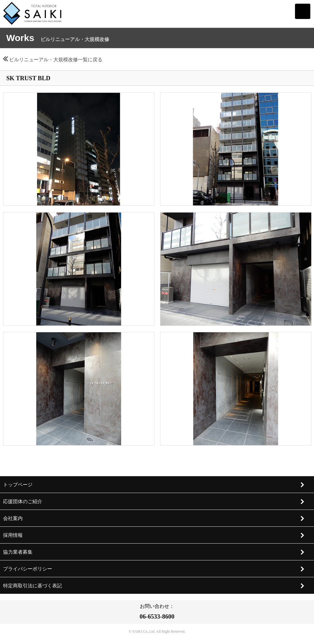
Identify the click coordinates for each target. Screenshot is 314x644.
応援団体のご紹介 (154, 502)
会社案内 (154, 518)
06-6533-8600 (157, 616)
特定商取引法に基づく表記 (154, 586)
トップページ (154, 485)
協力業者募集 (154, 552)
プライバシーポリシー (154, 569)
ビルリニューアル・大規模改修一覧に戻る (53, 60)
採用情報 (154, 535)
